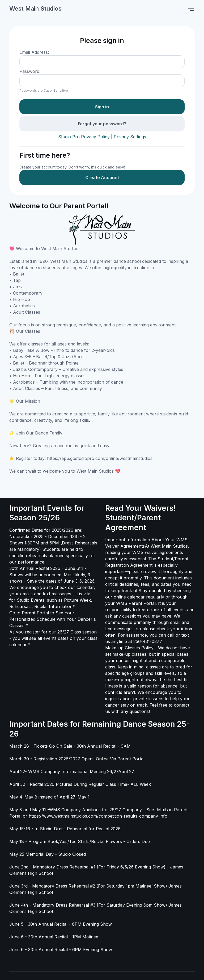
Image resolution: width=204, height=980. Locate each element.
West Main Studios (35, 8)
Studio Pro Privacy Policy (84, 137)
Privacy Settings (130, 137)
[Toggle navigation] (191, 9)
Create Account (102, 178)
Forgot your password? (102, 124)
